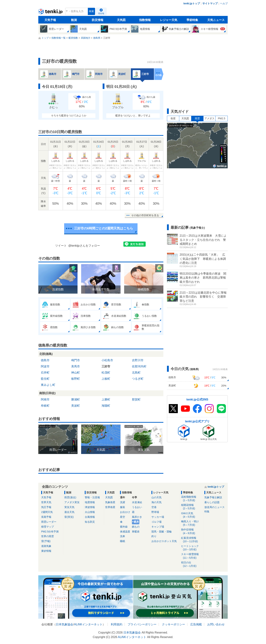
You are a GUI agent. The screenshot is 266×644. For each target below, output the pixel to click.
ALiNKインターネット (88, 624)
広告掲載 (196, 624)
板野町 (76, 379)
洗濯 (123, 502)
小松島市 (107, 360)
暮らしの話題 (212, 502)
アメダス (209, 118)
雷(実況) (69, 517)
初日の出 (191, 564)
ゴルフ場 (156, 522)
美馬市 (76, 366)
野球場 (155, 512)
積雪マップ (48, 527)
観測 (74, 20)
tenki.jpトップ (192, 3)
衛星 (173, 118)
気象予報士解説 (213, 497)
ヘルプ (224, 3)
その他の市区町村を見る (145, 215)
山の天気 (156, 497)
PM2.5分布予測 (50, 532)
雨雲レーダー (49, 522)
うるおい (137, 507)
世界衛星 (110, 507)
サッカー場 (158, 517)
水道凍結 (137, 502)
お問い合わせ (216, 624)
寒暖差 (136, 532)
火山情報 (90, 512)
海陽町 (106, 406)
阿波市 (45, 366)
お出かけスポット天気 (164, 541)
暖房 (136, 522)
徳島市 (45, 360)
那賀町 (136, 399)
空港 (154, 507)
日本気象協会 (65, 624)
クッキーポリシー (173, 624)
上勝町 (106, 399)
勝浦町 (76, 399)
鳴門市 (76, 360)
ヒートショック (191, 548)
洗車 (123, 536)
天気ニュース (216, 20)
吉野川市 (138, 360)
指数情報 (145, 20)
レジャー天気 (169, 20)
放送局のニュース (214, 507)
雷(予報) (46, 541)
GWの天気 (191, 515)
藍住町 (45, 379)
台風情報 (90, 517)
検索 (91, 11)
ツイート (61, 246)
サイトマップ (210, 3)
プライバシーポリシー (142, 624)
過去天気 (69, 512)
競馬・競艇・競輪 (162, 532)
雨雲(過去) (70, 497)
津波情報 (90, 507)
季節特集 (192, 20)
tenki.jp (51, 12)
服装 (123, 507)
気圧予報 (46, 507)
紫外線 (124, 527)
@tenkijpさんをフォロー (84, 246)
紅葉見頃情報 (191, 540)
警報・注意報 (92, 497)
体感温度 (125, 532)
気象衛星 (110, 502)
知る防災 (90, 522)
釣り (154, 536)
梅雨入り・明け (191, 523)
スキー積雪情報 (191, 556)
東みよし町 (48, 385)
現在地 (101, 13)
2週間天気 (47, 512)
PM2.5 (222, 118)
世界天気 (46, 502)
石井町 (45, 373)
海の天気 (156, 502)
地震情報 (90, 502)
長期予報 (46, 517)
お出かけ (125, 512)
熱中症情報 (191, 531)
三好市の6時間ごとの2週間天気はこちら (104, 228)
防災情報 (98, 20)
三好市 (106, 366)
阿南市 (45, 399)
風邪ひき (137, 517)
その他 (158, 75)
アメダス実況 (72, 502)
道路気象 (46, 546)
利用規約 (117, 624)
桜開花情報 (191, 507)
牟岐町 (45, 406)
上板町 (106, 379)
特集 (207, 511)
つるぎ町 (138, 379)
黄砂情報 (46, 551)
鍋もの (136, 527)
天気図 (121, 20)
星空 (123, 517)
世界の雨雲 (48, 536)
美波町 (76, 406)
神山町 (76, 373)
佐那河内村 (139, 366)
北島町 (136, 373)
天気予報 (50, 20)
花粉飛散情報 (191, 499)
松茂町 (106, 373)
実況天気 (69, 507)
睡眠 (123, 541)
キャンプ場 (158, 527)
